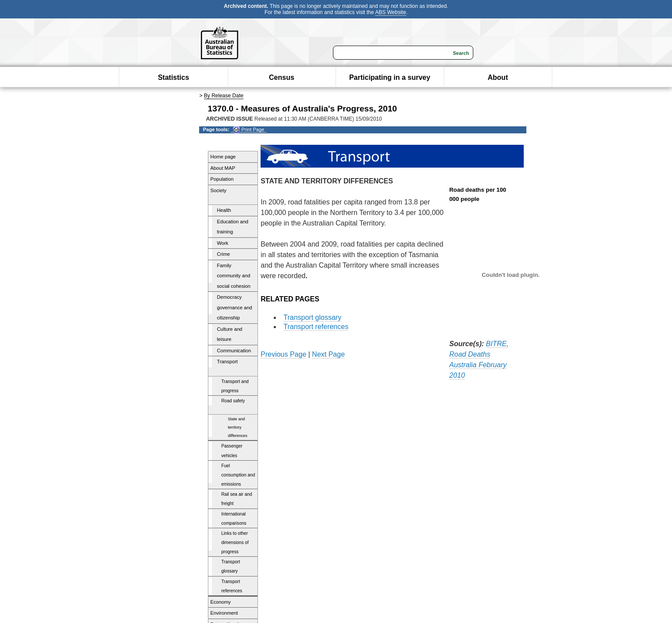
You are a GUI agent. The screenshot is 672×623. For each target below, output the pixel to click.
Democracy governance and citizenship (235, 307)
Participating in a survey (390, 77)
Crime (224, 254)
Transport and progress (235, 386)
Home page (223, 157)
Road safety (233, 401)
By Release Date (224, 96)
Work (223, 243)
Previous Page (283, 354)
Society (219, 190)
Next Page (328, 354)
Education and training (233, 227)
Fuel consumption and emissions (238, 475)
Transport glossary (231, 566)
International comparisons (234, 519)
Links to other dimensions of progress (235, 542)
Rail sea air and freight (237, 499)
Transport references (232, 586)
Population (222, 179)
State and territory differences (238, 427)
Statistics (173, 77)
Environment (224, 613)
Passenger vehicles (232, 451)
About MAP (223, 168)
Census (282, 77)
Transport (227, 362)
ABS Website (390, 12)
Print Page (248, 130)
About (498, 77)
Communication (234, 351)
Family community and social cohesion (234, 276)
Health (224, 210)
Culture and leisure (230, 334)
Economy (221, 602)
